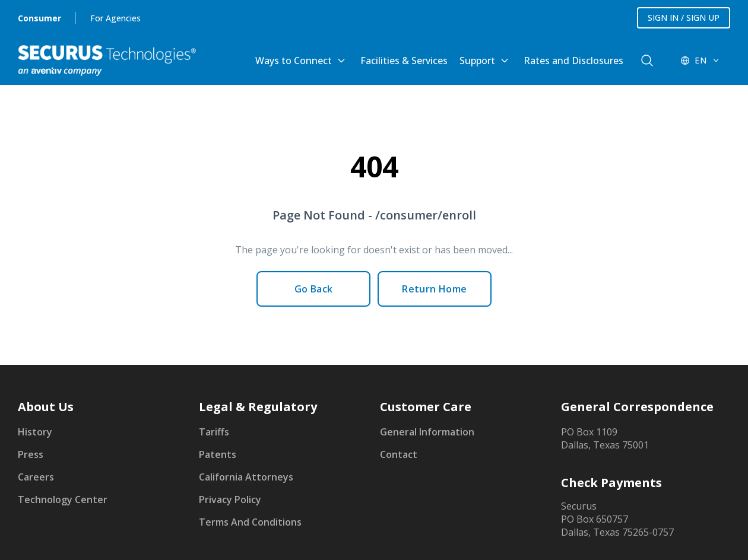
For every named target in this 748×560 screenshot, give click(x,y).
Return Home (434, 289)
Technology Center (63, 499)
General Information (427, 432)
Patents (218, 454)
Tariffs (214, 432)
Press (31, 454)
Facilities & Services (404, 61)
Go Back (314, 289)
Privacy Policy (230, 499)
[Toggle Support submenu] (505, 61)
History (35, 432)
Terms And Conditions (250, 522)
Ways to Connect (294, 61)
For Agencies (115, 18)
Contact (399, 454)
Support (477, 61)
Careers (36, 477)
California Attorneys (246, 477)
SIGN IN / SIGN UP (684, 17)
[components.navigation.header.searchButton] (647, 61)
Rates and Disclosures (573, 61)
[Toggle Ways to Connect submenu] (341, 61)
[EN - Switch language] (701, 61)
